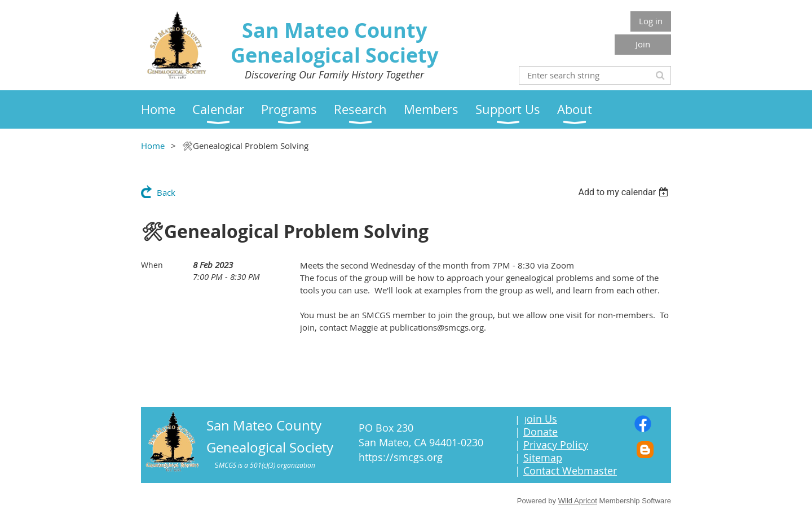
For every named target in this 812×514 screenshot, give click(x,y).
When (152, 265)
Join (643, 44)
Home (153, 146)
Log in (651, 21)
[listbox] (625, 192)
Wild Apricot (578, 501)
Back (166, 192)
